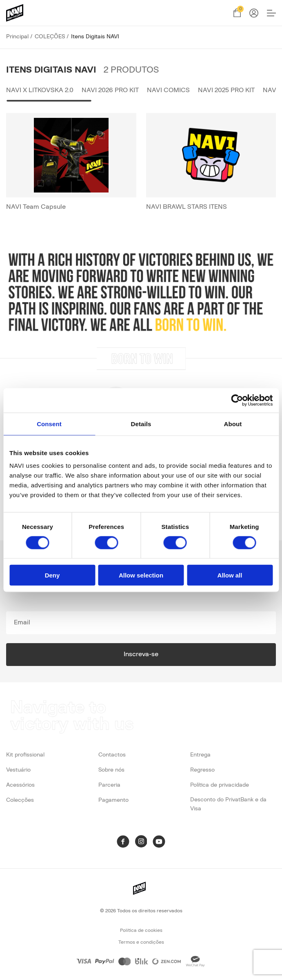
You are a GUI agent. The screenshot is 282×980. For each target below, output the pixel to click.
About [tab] (233, 424)
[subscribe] (141, 623)
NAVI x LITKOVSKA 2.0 (40, 90)
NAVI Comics (168, 90)
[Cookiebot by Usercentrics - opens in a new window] (237, 400)
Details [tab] (141, 424)
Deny (52, 575)
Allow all (230, 575)
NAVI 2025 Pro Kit (226, 90)
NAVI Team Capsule (36, 207)
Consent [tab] (49, 424)
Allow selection (141, 575)
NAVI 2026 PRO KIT (110, 90)
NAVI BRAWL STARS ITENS (187, 207)
